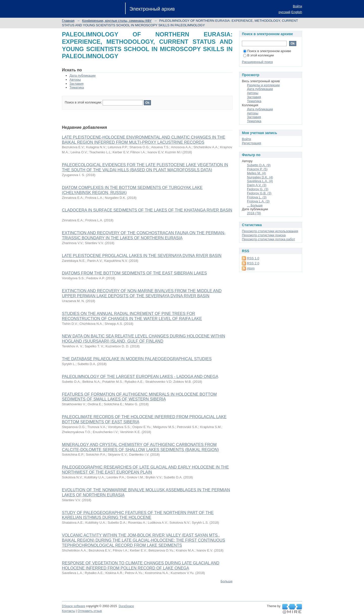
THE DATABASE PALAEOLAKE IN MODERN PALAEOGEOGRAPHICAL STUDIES (137, 359)
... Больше (255, 205)
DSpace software (74, 606)
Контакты (69, 611)
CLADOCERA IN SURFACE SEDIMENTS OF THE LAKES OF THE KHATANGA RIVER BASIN (147, 210)
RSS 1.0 (253, 258)
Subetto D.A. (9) (259, 165)
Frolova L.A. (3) (258, 201)
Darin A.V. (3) (257, 185)
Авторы (75, 80)
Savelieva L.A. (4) (260, 181)
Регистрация (252, 143)
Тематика (77, 87)
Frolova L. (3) (257, 197)
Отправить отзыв (90, 611)
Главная (68, 21)
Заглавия (77, 84)
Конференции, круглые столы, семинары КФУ (117, 21)
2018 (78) (254, 213)
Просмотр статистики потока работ (268, 239)
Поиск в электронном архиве (267, 51)
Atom (251, 268)
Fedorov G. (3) (258, 189)
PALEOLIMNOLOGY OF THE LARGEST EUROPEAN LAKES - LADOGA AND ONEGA (140, 377)
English (297, 12)
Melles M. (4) (256, 173)
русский (285, 12)
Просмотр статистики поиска (264, 235)
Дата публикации (83, 76)
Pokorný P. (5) (257, 169)
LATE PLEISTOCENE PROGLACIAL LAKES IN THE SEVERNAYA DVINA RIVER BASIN (142, 256)
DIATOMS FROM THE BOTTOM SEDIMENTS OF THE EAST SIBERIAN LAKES (134, 273)
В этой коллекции (258, 55)
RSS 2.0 (253, 263)
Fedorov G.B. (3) (259, 193)
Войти (298, 6)
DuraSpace (126, 606)
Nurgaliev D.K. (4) (260, 177)
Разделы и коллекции (263, 85)
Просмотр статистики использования (270, 231)
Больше (227, 581)
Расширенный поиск (257, 62)
